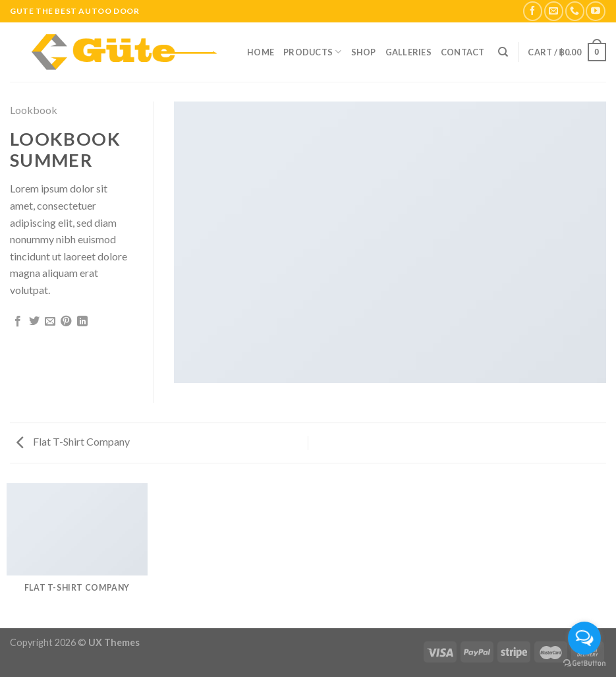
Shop (364, 52)
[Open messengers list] (584, 638)
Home (261, 52)
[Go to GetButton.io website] (584, 663)
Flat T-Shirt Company (73, 441)
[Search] (503, 52)
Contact (463, 52)
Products (313, 52)
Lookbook (34, 110)
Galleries (408, 52)
